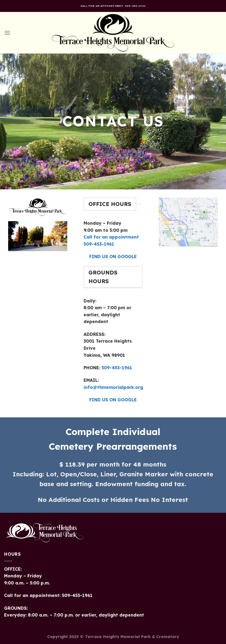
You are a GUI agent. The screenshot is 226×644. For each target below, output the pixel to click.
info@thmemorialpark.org (113, 387)
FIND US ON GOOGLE (113, 257)
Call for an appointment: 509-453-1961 (113, 6)
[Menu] (7, 33)
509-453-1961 (116, 368)
